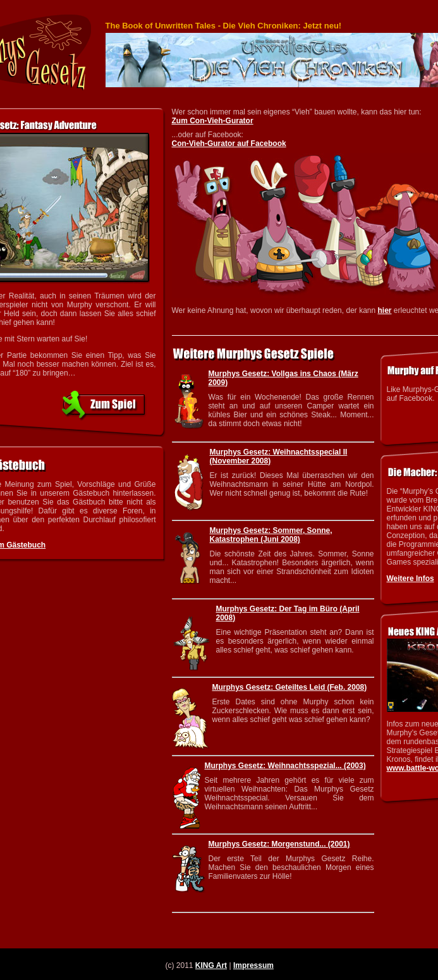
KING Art (211, 965)
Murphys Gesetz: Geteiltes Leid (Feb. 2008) (290, 687)
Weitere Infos (411, 579)
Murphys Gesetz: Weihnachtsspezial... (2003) (285, 766)
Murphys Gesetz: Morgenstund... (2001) (279, 844)
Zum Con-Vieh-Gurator (213, 121)
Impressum (253, 965)
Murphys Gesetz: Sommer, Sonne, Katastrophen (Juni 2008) (271, 535)
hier (385, 310)
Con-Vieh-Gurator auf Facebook (229, 144)
